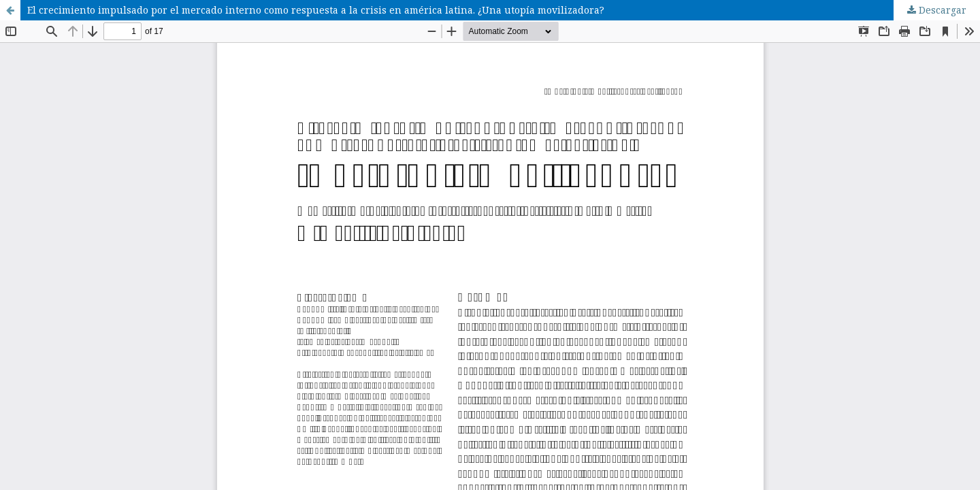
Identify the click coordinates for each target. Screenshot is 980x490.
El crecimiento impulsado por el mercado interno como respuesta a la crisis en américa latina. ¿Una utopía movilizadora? (316, 10)
